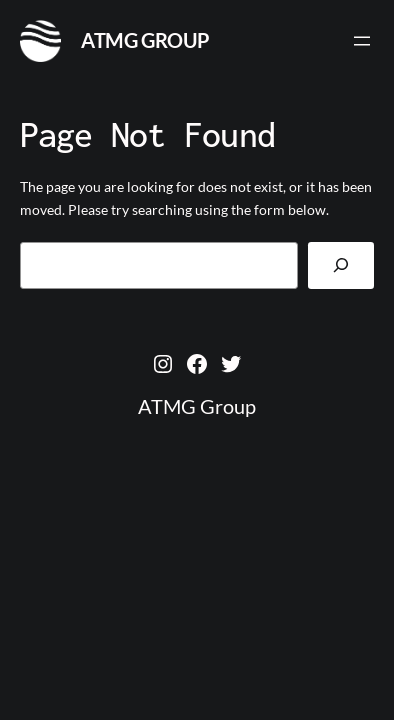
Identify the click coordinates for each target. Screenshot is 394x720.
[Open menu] (362, 41)
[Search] (341, 265)
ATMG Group (145, 40)
